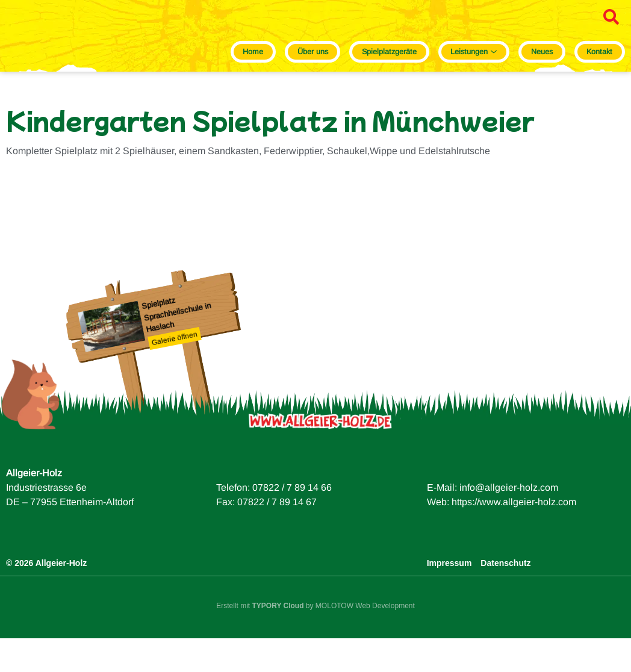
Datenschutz (505, 597)
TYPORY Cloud (278, 640)
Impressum (449, 597)
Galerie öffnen (175, 372)
